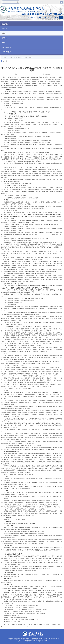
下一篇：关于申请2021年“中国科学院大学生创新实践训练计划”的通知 (44, 626)
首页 (11, 57)
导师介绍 (3, 29)
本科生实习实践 (5, 52)
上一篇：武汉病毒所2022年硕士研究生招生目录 (13, 626)
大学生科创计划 (5, 47)
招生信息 (24, 57)
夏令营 (3, 43)
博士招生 (3, 38)
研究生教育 (17, 57)
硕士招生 (3, 33)
